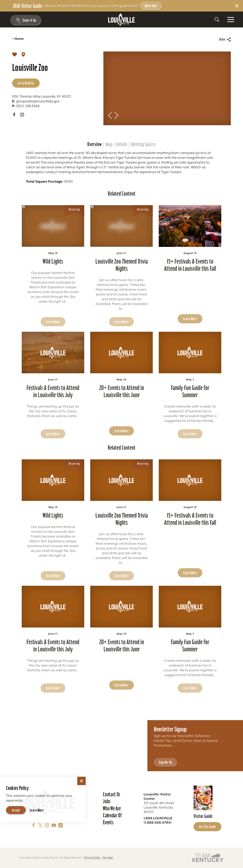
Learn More (37, 810)
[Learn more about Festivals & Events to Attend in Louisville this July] (53, 364)
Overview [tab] (94, 144)
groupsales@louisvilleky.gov (36, 101)
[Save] (15, 54)
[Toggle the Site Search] (217, 19)
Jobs (107, 801)
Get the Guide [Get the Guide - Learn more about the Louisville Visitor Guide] (207, 827)
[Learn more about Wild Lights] (53, 237)
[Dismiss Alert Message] (237, 6)
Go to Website (26, 83)
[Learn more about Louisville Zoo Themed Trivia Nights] (121, 237)
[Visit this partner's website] (208, 857)
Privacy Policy (92, 858)
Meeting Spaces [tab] (144, 144)
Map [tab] (109, 144)
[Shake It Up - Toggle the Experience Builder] (24, 20)
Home (18, 39)
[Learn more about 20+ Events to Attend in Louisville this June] (121, 364)
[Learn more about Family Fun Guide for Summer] (190, 364)
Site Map (108, 858)
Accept (16, 810)
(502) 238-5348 (26, 106)
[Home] (121, 20)
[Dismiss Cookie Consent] (81, 781)
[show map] (23, 54)
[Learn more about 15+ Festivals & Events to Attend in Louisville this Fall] (190, 237)
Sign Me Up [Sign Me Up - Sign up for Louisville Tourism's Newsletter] (165, 762)
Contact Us (111, 794)
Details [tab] (122, 144)
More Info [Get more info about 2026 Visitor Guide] (151, 6)
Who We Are (112, 808)
